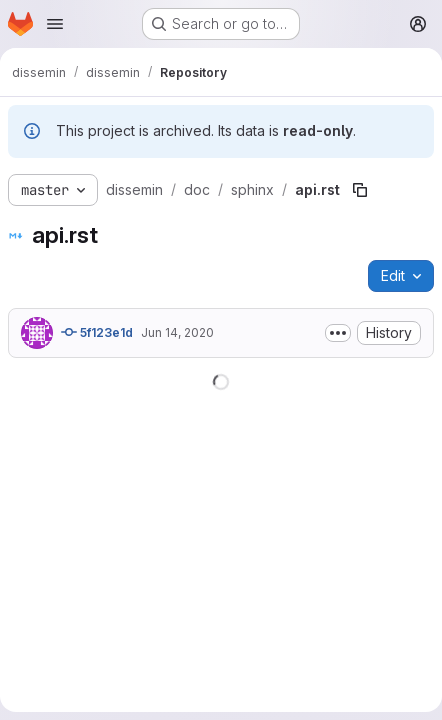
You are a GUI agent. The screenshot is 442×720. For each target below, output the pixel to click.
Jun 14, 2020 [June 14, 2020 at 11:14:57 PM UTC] (177, 332)
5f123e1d (97, 332)
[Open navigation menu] (55, 24)
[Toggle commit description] (338, 333)
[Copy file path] (360, 190)
